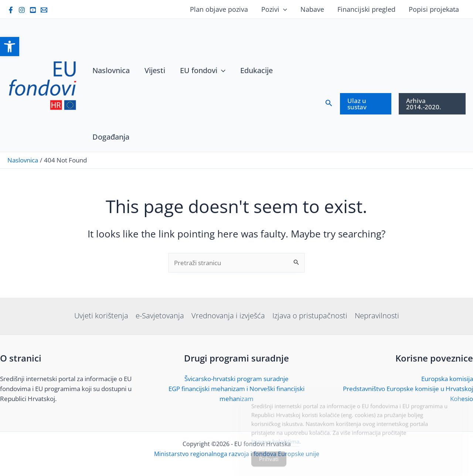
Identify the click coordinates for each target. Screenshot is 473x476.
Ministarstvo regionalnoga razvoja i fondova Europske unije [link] (237, 454)
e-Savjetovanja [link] (160, 316)
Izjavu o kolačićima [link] (275, 446)
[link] (10, 47)
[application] (283, 9)
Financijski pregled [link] (366, 9)
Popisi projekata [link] (434, 9)
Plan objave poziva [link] (219, 9)
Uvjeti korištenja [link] (101, 316)
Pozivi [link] (274, 9)
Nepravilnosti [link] (377, 316)
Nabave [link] (312, 9)
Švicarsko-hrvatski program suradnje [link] (236, 379)
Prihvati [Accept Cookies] (269, 463)
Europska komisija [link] (447, 379)
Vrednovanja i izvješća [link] (228, 316)
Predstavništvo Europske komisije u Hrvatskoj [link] (408, 389)
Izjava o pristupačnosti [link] (310, 316)
